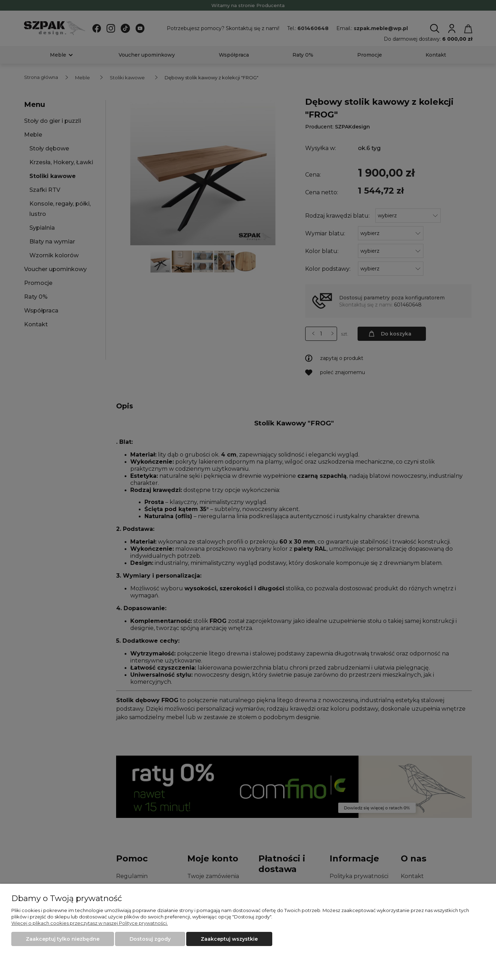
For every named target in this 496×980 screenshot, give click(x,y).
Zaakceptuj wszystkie (229, 939)
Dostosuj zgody (150, 939)
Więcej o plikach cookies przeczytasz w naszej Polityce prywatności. (90, 923)
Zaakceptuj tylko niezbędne (63, 939)
